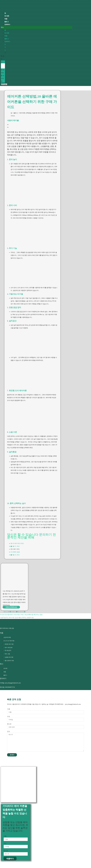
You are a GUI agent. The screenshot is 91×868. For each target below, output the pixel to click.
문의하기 (45, 535)
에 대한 (7, 33)
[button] (37, 27)
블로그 (7, 39)
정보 (9, 731)
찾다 (2, 62)
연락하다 (7, 24)
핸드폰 (9, 724)
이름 (9, 709)
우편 (9, 717)
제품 (6, 36)
